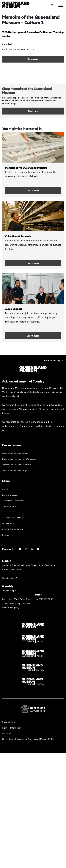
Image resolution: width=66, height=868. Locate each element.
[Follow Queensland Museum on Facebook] (20, 549)
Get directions (9, 578)
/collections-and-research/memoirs (33, 165)
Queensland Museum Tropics (15, 470)
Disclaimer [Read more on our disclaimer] (7, 733)
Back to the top (52, 360)
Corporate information (12, 517)
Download (33, 59)
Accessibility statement (13, 529)
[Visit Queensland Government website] (33, 709)
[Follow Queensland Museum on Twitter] (32, 549)
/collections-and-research (33, 235)
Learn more (33, 190)
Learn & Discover (10, 495)
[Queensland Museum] (16, 5)
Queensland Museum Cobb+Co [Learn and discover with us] (16, 464)
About (5, 489)
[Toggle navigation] (61, 5)
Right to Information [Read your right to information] (12, 728)
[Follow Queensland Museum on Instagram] (26, 549)
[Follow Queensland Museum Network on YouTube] (38, 549)
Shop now (33, 111)
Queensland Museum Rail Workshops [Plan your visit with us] (19, 459)
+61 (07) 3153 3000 (44, 599)
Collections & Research (13, 500)
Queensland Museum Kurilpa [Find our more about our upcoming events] (15, 453)
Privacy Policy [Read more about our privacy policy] (8, 722)
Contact (6, 535)
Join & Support (9, 506)
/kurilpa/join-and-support (33, 308)
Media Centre (8, 523)
